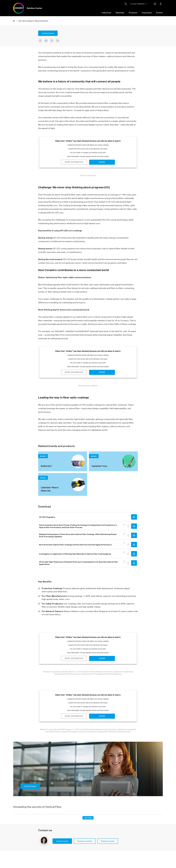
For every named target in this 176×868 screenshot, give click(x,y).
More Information (74, 162)
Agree (102, 162)
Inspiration (147, 13)
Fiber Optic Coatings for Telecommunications (33, 21)
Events (159, 13)
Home (14, 21)
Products (133, 13)
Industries (107, 13)
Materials (120, 13)
